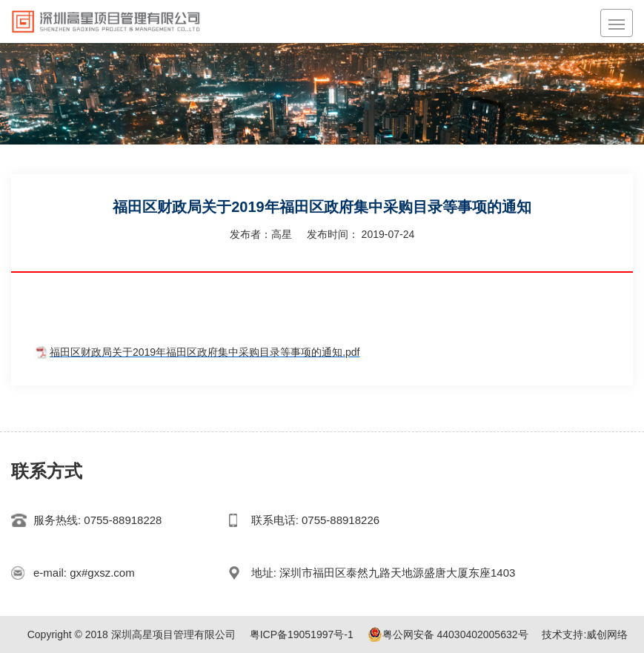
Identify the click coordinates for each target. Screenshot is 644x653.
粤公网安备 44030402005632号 (448, 634)
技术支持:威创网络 (585, 634)
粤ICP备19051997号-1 (302, 634)
